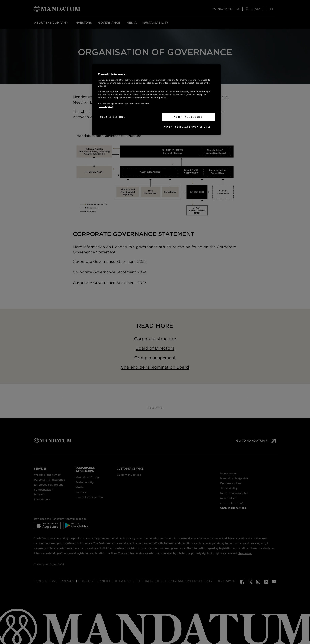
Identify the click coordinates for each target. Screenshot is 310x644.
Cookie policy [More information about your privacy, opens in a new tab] (106, 106)
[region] (156, 100)
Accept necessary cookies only (187, 127)
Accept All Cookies (188, 117)
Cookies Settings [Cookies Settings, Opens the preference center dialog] (113, 117)
